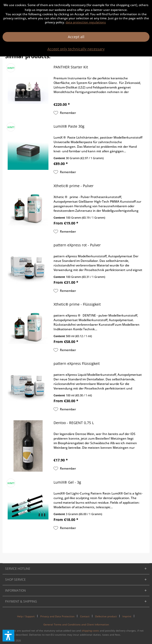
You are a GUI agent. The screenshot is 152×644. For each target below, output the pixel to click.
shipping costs (90, 631)
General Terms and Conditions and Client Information (76, 624)
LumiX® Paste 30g (69, 126)
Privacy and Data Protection (57, 616)
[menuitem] (28, 616)
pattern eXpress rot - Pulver (77, 245)
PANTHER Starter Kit (71, 67)
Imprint (127, 616)
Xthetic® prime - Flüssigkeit (77, 304)
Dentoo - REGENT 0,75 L (74, 423)
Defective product (106, 616)
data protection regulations (86, 22)
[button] (8, 636)
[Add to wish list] (65, 113)
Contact (85, 616)
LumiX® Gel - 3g (67, 482)
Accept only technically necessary (76, 49)
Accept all (76, 37)
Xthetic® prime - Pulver (74, 186)
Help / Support (26, 616)
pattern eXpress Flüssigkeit (77, 363)
